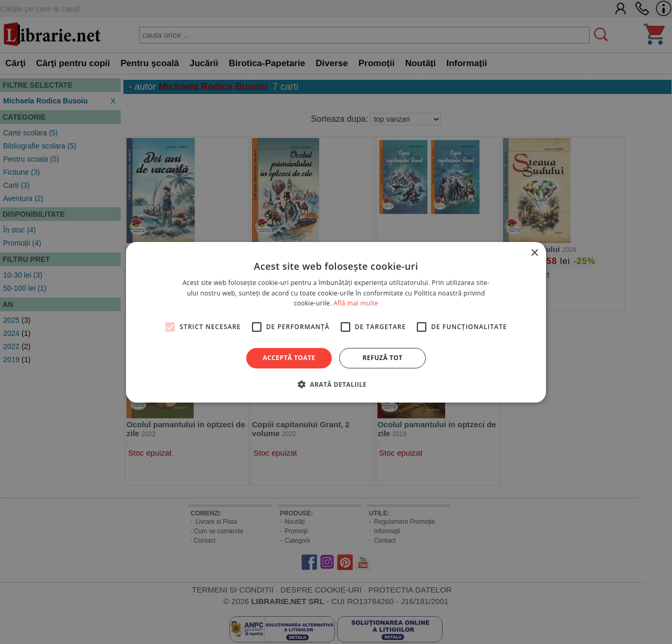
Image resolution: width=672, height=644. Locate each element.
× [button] (534, 253)
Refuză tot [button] (382, 358)
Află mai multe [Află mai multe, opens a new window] (356, 303)
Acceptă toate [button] (289, 358)
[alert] (336, 322)
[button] (336, 384)
